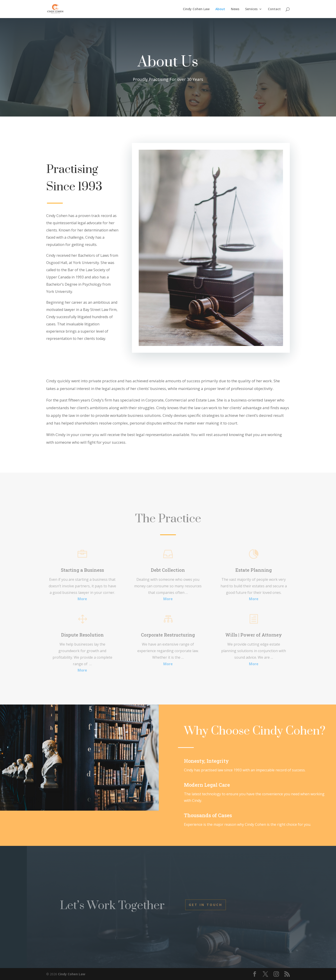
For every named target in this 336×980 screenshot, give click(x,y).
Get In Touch (206, 905)
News (235, 9)
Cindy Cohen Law (196, 9)
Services (251, 9)
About (220, 9)
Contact (274, 9)
